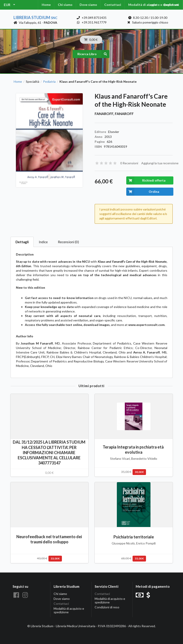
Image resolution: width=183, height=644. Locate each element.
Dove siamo (88, 5)
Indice (43, 242)
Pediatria (49, 82)
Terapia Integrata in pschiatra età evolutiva (134, 450)
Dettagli (22, 242)
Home (46, 5)
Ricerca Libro (93, 54)
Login (152, 5)
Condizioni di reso (107, 607)
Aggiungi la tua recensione (160, 163)
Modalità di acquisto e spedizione (69, 610)
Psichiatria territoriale (134, 537)
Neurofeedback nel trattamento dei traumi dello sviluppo (49, 539)
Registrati (171, 5)
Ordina (143, 192)
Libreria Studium (35, 17)
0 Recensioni (129, 163)
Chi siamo (65, 5)
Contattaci (113, 5)
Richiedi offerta (146, 180)
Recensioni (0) (68, 242)
